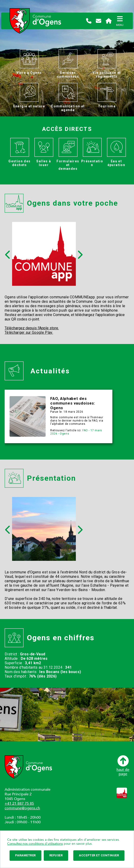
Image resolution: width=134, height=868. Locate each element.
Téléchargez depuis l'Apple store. (32, 328)
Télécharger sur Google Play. (29, 332)
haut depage (123, 766)
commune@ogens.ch (22, 808)
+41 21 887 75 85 (19, 803)
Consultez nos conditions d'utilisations (35, 844)
